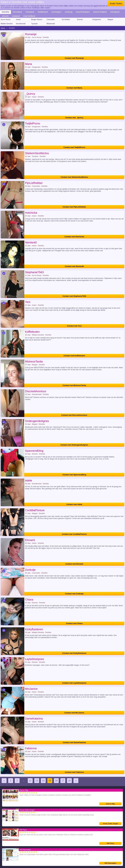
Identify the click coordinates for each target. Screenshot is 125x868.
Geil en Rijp (110, 804)
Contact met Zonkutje (74, 594)
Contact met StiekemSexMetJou (74, 177)
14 (43, 781)
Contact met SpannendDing (74, 475)
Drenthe (5, 12)
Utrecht (5, 16)
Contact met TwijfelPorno (74, 147)
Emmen (80, 20)
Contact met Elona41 (74, 564)
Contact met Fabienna (74, 772)
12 (30, 781)
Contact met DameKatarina (74, 742)
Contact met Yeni (74, 326)
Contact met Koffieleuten (74, 356)
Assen (18, 20)
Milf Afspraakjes (110, 863)
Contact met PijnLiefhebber (74, 207)
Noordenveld (21, 24)
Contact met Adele (74, 504)
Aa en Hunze (5, 20)
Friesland (30, 12)
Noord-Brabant (83, 12)
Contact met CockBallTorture (74, 534)
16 (56, 781)
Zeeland (16, 16)
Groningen (56, 12)
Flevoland (17, 12)
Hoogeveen (97, 20)
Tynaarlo (34, 24)
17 (63, 781)
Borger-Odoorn (37, 20)
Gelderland (43, 12)
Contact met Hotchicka (74, 237)
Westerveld (51, 24)
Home (3, 28)
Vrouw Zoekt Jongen (110, 824)
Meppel (110, 20)
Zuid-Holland (29, 16)
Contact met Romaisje (74, 58)
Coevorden (51, 20)
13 (37, 781)
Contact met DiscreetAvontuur (74, 415)
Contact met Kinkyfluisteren (74, 653)
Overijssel (115, 12)
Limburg (69, 12)
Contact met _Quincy (74, 118)
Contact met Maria (74, 88)
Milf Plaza (110, 843)
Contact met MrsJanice (74, 713)
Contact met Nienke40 (74, 266)
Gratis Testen (116, 3)
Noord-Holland (100, 12)
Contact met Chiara (74, 623)
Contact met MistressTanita (74, 385)
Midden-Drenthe (7, 24)
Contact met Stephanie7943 (74, 296)
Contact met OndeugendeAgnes (74, 445)
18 (69, 781)
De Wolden (66, 20)
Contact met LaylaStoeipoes (74, 683)
